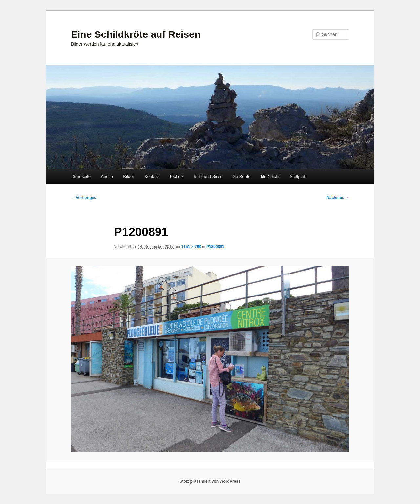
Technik (177, 176)
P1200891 (215, 247)
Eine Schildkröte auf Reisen (136, 34)
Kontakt (152, 176)
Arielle (107, 176)
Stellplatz (298, 176)
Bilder (128, 176)
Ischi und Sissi (208, 176)
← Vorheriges (84, 198)
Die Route (241, 176)
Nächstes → (338, 198)
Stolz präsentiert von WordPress (210, 481)
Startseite (82, 176)
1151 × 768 (191, 247)
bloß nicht (270, 176)
